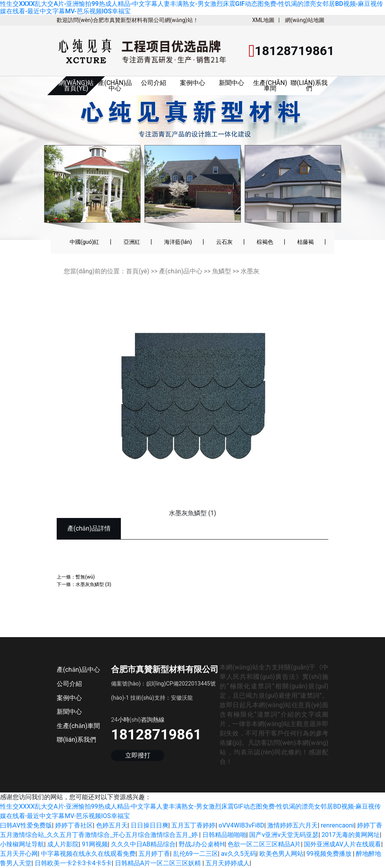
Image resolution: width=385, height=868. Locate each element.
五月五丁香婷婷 (193, 825)
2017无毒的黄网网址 (351, 835)
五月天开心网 (19, 854)
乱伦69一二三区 (196, 854)
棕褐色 (265, 242)
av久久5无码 (238, 854)
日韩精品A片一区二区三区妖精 (159, 863)
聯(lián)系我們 (309, 86)
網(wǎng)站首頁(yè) (76, 86)
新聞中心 (231, 83)
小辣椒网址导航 (22, 844)
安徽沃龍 (182, 698)
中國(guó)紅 (85, 242)
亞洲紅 (132, 242)
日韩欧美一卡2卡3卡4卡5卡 (73, 863)
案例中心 (192, 83)
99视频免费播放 (330, 854)
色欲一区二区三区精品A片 (264, 844)
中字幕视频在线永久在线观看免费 (88, 854)
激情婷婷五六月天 (292, 825)
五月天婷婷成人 (228, 863)
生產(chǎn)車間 (270, 86)
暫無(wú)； (85, 577)
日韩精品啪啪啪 (224, 835)
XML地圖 (263, 20)
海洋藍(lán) (178, 242)
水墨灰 (250, 271)
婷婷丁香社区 (74, 825)
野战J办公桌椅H (202, 844)
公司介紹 (154, 83)
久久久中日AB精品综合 (143, 844)
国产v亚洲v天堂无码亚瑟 (284, 835)
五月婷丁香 (154, 854)
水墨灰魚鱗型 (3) (93, 584)
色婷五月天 (112, 825)
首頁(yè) (138, 271)
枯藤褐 (305, 242)
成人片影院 (63, 844)
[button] (28, 163)
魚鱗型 (222, 271)
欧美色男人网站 (281, 854)
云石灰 (224, 242)
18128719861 (156, 734)
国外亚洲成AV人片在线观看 (342, 844)
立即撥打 (138, 755)
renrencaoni (337, 825)
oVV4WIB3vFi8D (241, 825)
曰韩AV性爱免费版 (26, 825)
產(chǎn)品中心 (115, 86)
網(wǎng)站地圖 (305, 20)
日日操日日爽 (150, 825)
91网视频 (95, 844)
